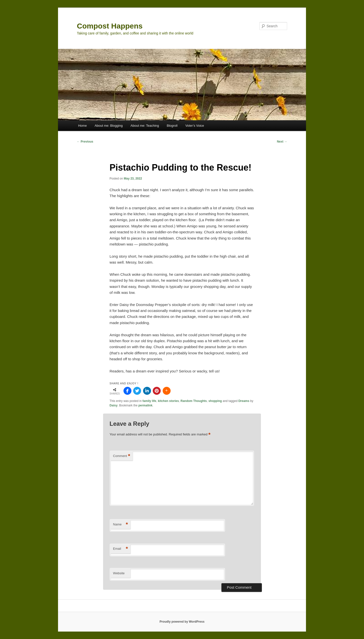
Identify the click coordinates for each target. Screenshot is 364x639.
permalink (145, 405)
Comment (122, 456)
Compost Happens (110, 26)
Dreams (244, 401)
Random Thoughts (194, 401)
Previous (85, 142)
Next (282, 142)
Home (82, 126)
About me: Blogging (108, 126)
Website (119, 573)
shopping (215, 401)
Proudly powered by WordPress (182, 622)
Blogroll (172, 126)
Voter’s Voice (195, 126)
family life (149, 401)
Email (121, 549)
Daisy (114, 405)
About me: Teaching (145, 126)
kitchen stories (168, 401)
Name (121, 525)
